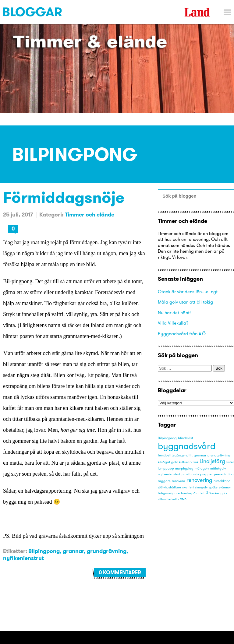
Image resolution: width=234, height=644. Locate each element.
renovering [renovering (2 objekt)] (199, 480)
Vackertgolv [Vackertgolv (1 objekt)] (218, 493)
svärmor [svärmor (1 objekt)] (225, 487)
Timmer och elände (90, 215)
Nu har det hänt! (174, 313)
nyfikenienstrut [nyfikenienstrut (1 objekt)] (169, 474)
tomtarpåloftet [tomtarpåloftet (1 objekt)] (192, 493)
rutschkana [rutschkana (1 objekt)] (222, 481)
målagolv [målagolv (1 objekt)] (202, 468)
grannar (73, 551)
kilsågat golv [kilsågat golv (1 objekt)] (168, 462)
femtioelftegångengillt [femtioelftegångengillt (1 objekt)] (175, 455)
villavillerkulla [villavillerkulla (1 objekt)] (168, 499)
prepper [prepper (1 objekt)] (206, 474)
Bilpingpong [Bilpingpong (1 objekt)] (167, 438)
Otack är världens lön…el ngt (188, 292)
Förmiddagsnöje (64, 197)
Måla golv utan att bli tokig (185, 302)
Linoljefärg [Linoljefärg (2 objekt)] (212, 461)
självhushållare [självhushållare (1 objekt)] (169, 487)
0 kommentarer (120, 572)
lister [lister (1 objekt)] (230, 462)
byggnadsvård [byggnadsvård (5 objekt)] (187, 446)
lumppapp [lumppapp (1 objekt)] (166, 468)
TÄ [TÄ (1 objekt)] (207, 493)
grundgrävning (107, 551)
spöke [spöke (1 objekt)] (213, 487)
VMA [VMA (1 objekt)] (183, 499)
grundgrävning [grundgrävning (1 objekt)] (219, 455)
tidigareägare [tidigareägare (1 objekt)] (169, 493)
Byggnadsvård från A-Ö (182, 334)
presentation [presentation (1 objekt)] (224, 474)
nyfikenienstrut (23, 558)
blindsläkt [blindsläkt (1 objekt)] (186, 438)
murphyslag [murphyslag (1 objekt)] (184, 468)
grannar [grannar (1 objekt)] (200, 455)
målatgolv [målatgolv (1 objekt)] (218, 468)
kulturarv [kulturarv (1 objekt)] (186, 462)
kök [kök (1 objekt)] (196, 462)
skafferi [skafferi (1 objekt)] (188, 487)
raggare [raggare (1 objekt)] (164, 481)
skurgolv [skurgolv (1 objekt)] (201, 487)
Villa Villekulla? (173, 323)
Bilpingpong (44, 551)
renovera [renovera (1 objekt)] (179, 481)
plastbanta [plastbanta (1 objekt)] (190, 474)
